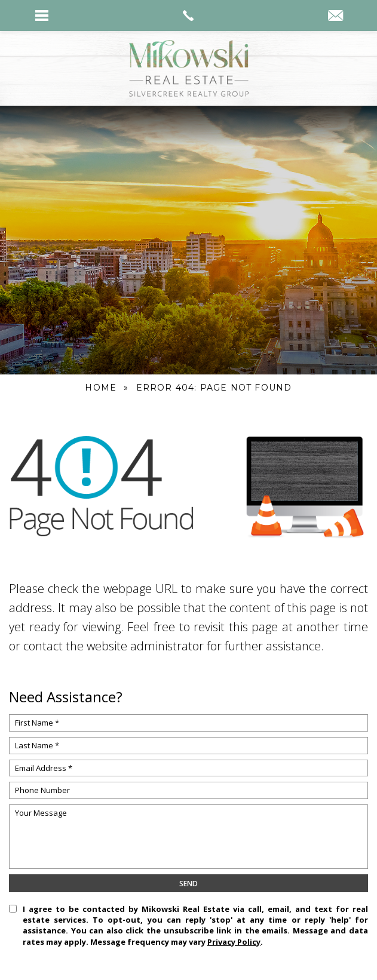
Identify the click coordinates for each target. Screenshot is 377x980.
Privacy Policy (234, 942)
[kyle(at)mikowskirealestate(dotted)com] (335, 17)
